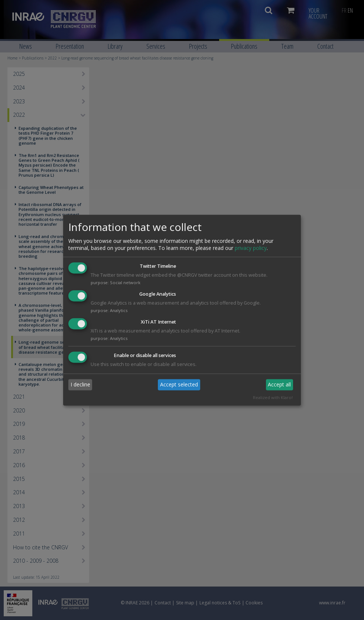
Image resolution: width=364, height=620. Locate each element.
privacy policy (251, 248)
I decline (80, 385)
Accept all (279, 385)
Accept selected (179, 385)
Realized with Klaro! (273, 397)
